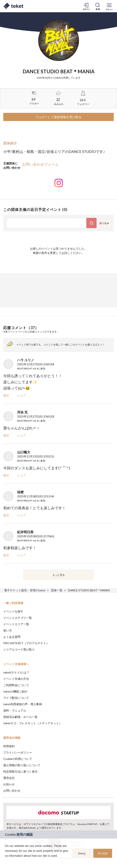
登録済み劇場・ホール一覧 (20, 717)
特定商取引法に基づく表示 (20, 771)
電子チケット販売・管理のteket (25, 590)
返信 (6, 395)
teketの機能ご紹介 (15, 691)
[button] (6, 861)
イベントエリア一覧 (16, 624)
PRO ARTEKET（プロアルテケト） (26, 643)
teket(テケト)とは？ (16, 672)
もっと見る (59, 575)
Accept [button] (103, 853)
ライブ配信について (16, 698)
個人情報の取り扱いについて (22, 765)
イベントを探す (13, 611)
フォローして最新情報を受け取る (58, 117)
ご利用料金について (16, 685)
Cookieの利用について (18, 759)
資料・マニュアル (15, 710)
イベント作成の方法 (16, 679)
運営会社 (9, 778)
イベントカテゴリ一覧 (18, 618)
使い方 (8, 630)
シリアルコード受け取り (19, 649)
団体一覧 (57, 590)
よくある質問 (12, 637)
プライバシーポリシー (18, 752)
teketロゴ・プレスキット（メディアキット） (33, 723)
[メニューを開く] (109, 6)
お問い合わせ (12, 790)
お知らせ (9, 784)
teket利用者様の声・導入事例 (23, 704)
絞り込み (104, 223)
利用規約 (9, 746)
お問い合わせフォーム (40, 164)
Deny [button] (82, 853)
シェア (21, 395)
